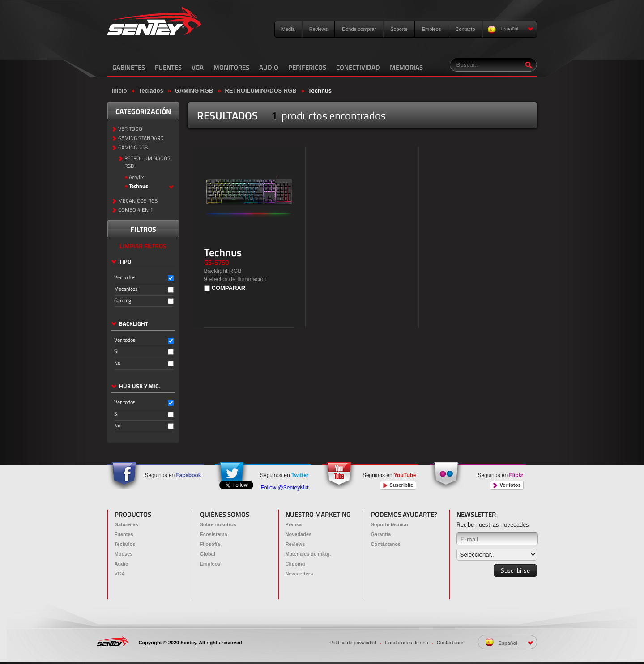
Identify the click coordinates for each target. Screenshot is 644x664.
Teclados (151, 91)
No (117, 363)
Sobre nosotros (218, 524)
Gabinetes (126, 524)
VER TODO (130, 129)
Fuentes (124, 534)
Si (116, 351)
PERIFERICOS (307, 67)
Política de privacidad (353, 643)
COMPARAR (229, 288)
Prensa (294, 524)
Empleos (432, 29)
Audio (122, 564)
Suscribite (398, 485)
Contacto (465, 29)
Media (288, 29)
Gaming (123, 301)
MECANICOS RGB (138, 201)
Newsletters (299, 574)
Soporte (399, 29)
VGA (198, 67)
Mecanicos (126, 289)
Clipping (295, 564)
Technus (320, 91)
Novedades (299, 534)
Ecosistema (214, 534)
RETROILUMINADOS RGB (260, 91)
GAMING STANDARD (141, 138)
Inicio (119, 91)
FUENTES (168, 67)
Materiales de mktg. (308, 554)
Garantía (381, 534)
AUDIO (269, 67)
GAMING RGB (194, 91)
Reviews (319, 29)
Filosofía (210, 544)
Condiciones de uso (407, 643)
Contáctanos (386, 544)
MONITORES (231, 67)
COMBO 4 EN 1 (136, 210)
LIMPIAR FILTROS (143, 246)
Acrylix (136, 177)
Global (208, 554)
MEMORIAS (406, 67)
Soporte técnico (390, 524)
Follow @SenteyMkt (285, 488)
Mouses (124, 554)
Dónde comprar (359, 29)
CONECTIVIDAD (358, 67)
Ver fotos (507, 485)
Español (510, 29)
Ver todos (125, 278)
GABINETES (129, 67)
